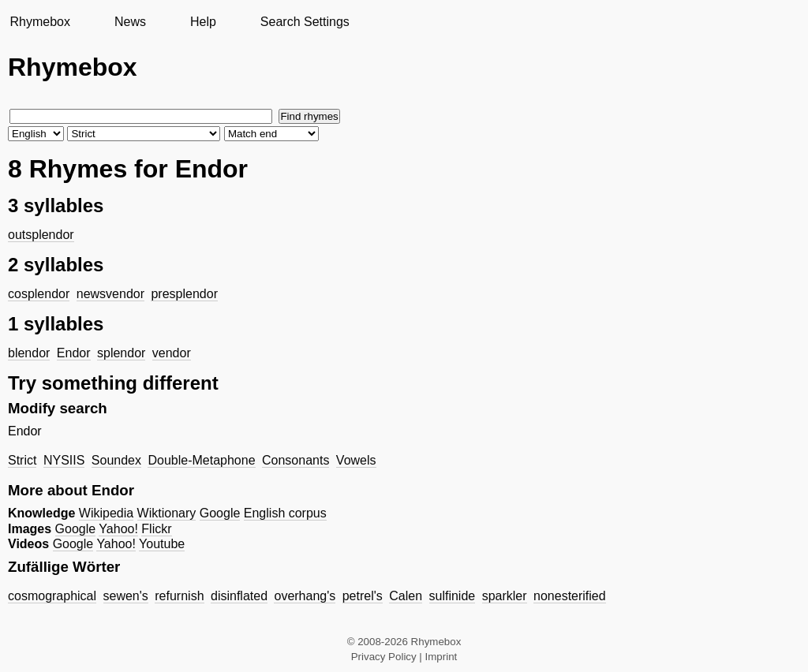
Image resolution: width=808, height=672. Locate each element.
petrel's (363, 596)
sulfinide (453, 596)
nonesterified (570, 596)
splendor (121, 353)
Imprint (441, 657)
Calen (406, 596)
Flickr (156, 529)
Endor (74, 353)
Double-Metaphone (201, 460)
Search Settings (305, 22)
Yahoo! (118, 529)
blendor (29, 353)
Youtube (162, 544)
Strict (22, 460)
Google (220, 513)
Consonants (296, 460)
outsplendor (41, 235)
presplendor (184, 294)
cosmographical (52, 596)
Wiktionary (167, 513)
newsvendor (110, 294)
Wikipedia (106, 513)
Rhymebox (39, 22)
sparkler (505, 596)
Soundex (116, 460)
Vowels (356, 460)
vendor (172, 353)
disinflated (239, 596)
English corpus (285, 513)
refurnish (179, 596)
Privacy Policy (384, 657)
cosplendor (39, 294)
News (130, 22)
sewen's (126, 596)
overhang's (305, 596)
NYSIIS (64, 460)
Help (203, 22)
